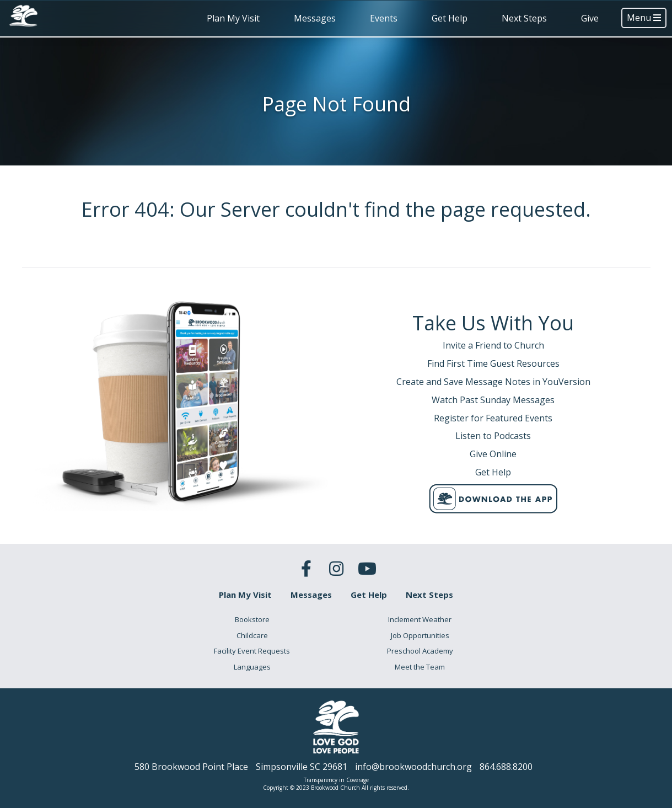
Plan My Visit (233, 18)
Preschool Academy (420, 651)
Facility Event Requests (252, 651)
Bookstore (252, 619)
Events (384, 18)
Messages (315, 18)
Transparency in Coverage (336, 780)
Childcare (252, 635)
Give (590, 18)
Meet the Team (420, 667)
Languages (252, 667)
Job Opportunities (420, 635)
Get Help (450, 18)
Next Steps (524, 18)
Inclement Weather (420, 619)
